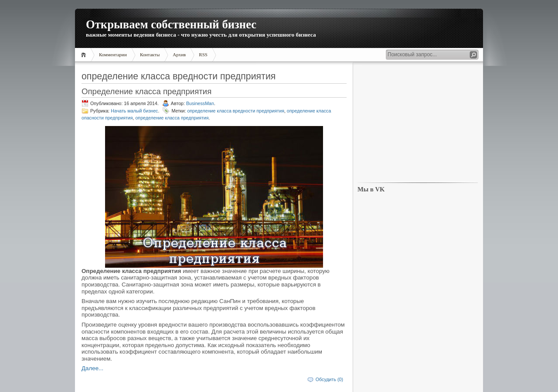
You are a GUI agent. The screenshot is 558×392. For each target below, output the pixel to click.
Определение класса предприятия (146, 91)
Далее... (92, 368)
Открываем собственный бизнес (171, 24)
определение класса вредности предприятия (236, 111)
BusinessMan (200, 103)
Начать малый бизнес (134, 111)
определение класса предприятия (172, 118)
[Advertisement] (418, 123)
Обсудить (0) (329, 379)
